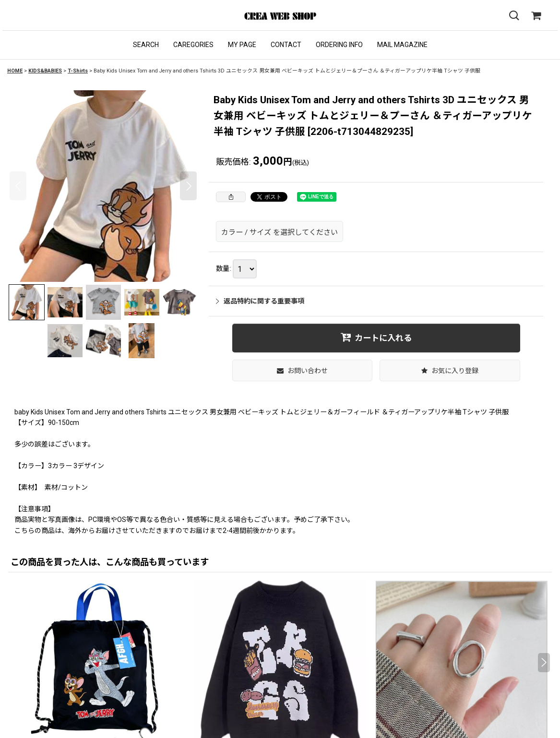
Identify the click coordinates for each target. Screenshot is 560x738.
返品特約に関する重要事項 (260, 301)
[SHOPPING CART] (536, 16)
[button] (146, 45)
